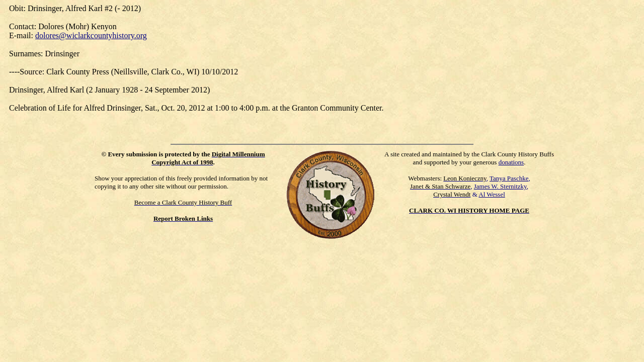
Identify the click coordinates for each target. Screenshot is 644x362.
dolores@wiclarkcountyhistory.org (91, 35)
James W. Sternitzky (500, 186)
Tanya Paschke (509, 178)
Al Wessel (492, 194)
